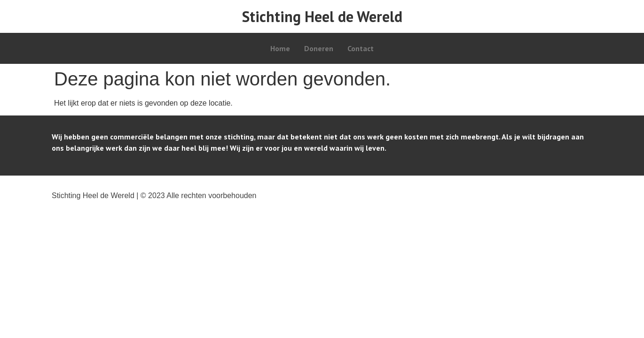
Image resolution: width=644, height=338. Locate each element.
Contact (361, 48)
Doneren (319, 48)
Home (280, 48)
